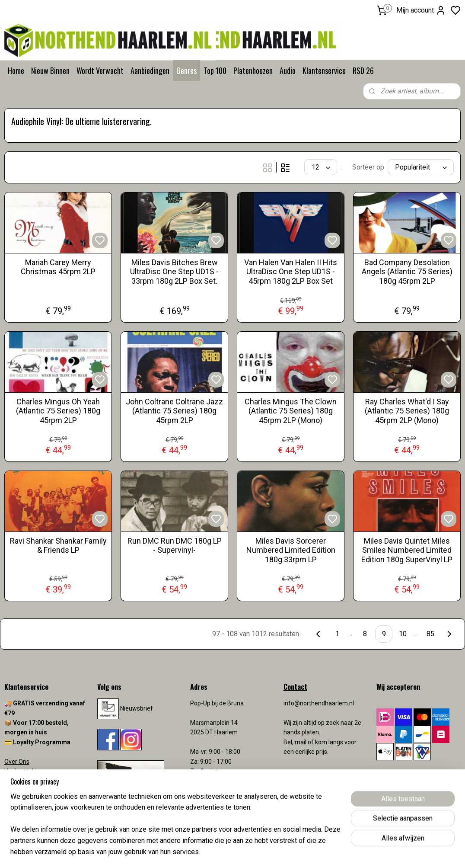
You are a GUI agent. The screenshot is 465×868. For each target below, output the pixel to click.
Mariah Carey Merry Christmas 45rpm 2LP (58, 267)
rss (283, 852)
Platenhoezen (253, 70)
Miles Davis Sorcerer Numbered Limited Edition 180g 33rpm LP (291, 550)
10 (403, 634)
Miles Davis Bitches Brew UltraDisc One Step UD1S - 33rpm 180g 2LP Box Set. (174, 272)
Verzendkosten (26, 791)
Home (16, 70)
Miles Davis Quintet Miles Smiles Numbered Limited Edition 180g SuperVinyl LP (407, 550)
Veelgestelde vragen (32, 771)
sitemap (266, 852)
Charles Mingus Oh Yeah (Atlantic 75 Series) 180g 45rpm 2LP (58, 411)
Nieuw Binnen (50, 70)
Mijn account (421, 10)
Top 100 (215, 70)
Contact (15, 781)
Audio (288, 70)
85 (430, 634)
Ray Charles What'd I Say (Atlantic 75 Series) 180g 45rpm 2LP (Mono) (407, 411)
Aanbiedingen (150, 70)
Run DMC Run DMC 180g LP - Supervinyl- (175, 546)
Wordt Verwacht (100, 70)
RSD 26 (363, 70)
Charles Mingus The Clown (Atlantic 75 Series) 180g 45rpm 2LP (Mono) (291, 411)
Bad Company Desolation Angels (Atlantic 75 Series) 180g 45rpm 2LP (407, 272)
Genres (186, 70)
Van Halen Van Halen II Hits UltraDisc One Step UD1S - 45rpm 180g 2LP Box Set (291, 272)
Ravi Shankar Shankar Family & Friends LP (58, 546)
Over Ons (17, 762)
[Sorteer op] (421, 167)
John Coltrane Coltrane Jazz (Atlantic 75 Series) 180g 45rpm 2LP (174, 411)
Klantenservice (324, 70)
